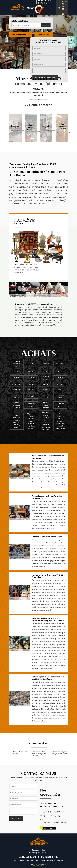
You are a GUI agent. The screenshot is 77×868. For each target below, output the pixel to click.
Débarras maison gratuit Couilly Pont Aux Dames (59, 753)
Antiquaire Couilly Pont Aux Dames (19, 753)
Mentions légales (55, 861)
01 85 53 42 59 (64, 4)
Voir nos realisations (21, 34)
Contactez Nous (44, 34)
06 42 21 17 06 (64, 12)
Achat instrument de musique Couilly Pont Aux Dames (39, 754)
